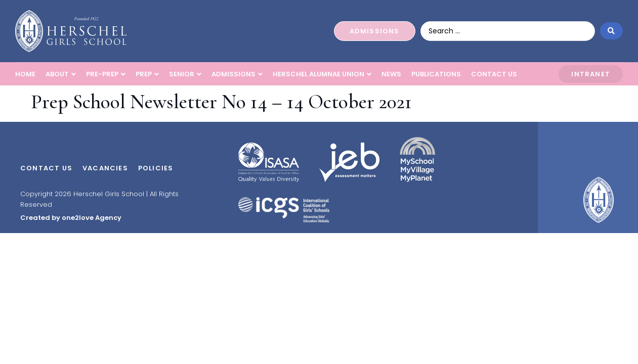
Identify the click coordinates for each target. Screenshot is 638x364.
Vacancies (105, 168)
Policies (156, 168)
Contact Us (46, 168)
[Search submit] (611, 31)
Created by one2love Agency (71, 218)
